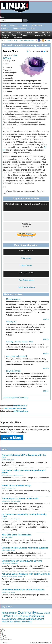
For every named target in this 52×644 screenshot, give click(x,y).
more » (46, 319)
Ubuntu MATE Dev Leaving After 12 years (22, 561)
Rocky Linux (17, 519)
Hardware (46, 32)
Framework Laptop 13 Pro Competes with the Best (24, 456)
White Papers (37, 25)
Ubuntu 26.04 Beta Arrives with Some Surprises (25, 548)
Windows (5, 622)
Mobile (26, 616)
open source (17, 501)
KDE (3, 537)
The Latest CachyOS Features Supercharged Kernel (23, 471)
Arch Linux (4, 475)
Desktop (21, 32)
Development (33, 32)
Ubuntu (13, 550)
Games (3, 550)
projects (4, 563)
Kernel (3, 488)
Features (14, 25)
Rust (14, 488)
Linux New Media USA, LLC (43, 642)
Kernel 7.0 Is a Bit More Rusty (16, 485)
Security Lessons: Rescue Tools (20, 342)
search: (3, 17)
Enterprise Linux (6, 519)
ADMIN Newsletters (21, 411)
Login (49, 40)
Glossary (5, 642)
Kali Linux (4, 576)
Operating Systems (43, 35)
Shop (33, 28)
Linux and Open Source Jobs (15, 408)
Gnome (13, 592)
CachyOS (10, 475)
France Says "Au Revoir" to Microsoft (20, 499)
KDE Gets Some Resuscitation (16, 535)
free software (15, 622)
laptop (9, 460)
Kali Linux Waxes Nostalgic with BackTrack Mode (26, 574)
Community (27, 612)
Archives (5, 28)
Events (47, 613)
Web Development (35, 619)
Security (6, 35)
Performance (9, 488)
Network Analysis (13, 371)
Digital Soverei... (6, 501)
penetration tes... (22, 576)
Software (6, 38)
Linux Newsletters (20, 406)
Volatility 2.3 (11, 322)
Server (15, 35)
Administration (8, 32)
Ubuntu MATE (14, 563)
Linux (13, 460)
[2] (4, 150)
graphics (8, 550)
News (4, 25)
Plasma (10, 537)
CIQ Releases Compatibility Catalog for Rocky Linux (24, 515)
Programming (26, 35)
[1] (45, 147)
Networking (17, 38)
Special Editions (20, 28)
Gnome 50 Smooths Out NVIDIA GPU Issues (23, 590)
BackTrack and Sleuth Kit (17, 356)
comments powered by (16, 398)
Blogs (24, 25)
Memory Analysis (13, 299)
